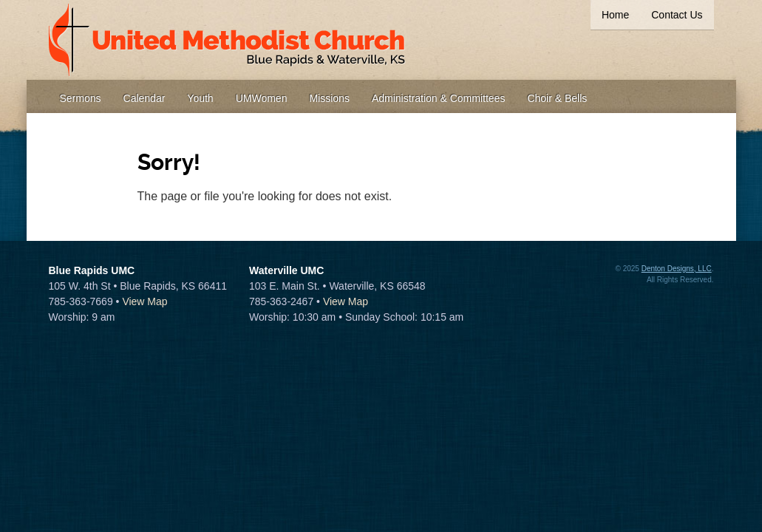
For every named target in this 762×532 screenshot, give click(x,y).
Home (615, 15)
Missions (329, 98)
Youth (200, 98)
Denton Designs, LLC (677, 269)
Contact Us (677, 15)
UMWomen (262, 98)
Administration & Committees (439, 98)
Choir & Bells (557, 98)
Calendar (144, 98)
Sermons (81, 98)
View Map (144, 301)
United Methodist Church (227, 40)
